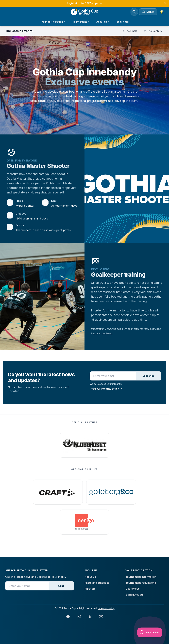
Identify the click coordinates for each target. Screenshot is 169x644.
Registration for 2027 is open (85, 3)
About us (103, 22)
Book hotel (123, 22)
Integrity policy (106, 608)
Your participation (54, 22)
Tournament (81, 22)
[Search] (134, 12)
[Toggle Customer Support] (150, 632)
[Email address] (113, 376)
